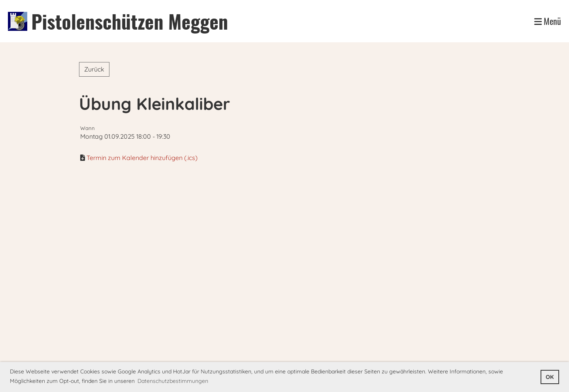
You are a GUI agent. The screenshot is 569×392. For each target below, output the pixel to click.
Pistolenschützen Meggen (130, 21)
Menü (548, 21)
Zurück (94, 69)
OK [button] (550, 377)
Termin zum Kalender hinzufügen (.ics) (142, 158)
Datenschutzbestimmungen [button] (173, 381)
